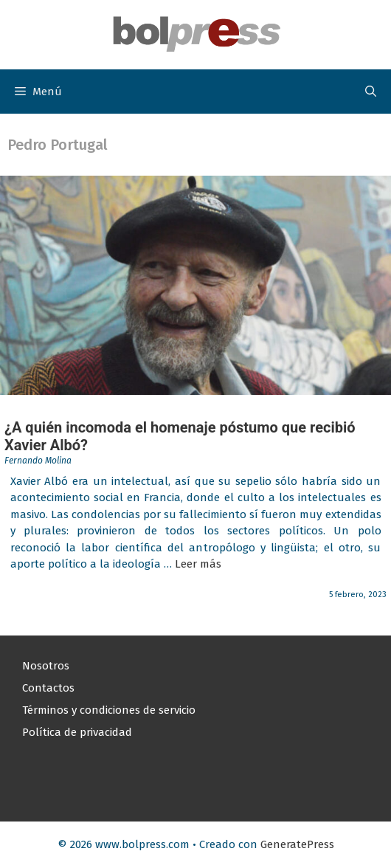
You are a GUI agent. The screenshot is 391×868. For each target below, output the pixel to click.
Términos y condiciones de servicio (109, 710)
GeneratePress (297, 844)
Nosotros (46, 666)
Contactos (48, 688)
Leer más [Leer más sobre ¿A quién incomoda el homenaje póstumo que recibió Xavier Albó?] (198, 564)
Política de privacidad (77, 732)
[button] (371, 92)
